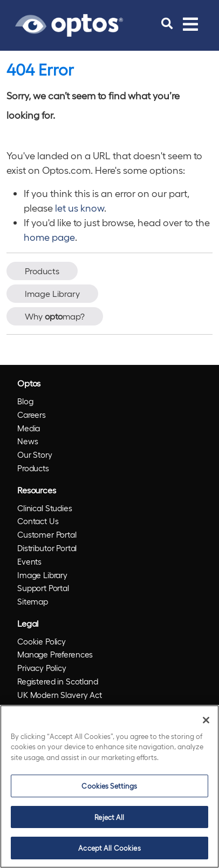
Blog (25, 401)
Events (29, 561)
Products (42, 271)
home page (49, 237)
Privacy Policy (42, 668)
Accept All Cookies (109, 848)
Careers (32, 415)
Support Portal (43, 588)
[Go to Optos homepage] (69, 24)
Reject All (109, 817)
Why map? (55, 316)
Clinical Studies (45, 508)
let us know (80, 208)
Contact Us (38, 521)
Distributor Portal (47, 548)
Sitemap (33, 601)
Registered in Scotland (58, 681)
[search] (167, 24)
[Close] (206, 720)
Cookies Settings (109, 786)
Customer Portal (47, 534)
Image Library (52, 293)
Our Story (35, 455)
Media (29, 428)
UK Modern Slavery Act (60, 695)
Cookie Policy (42, 641)
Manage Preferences (55, 654)
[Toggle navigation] (190, 24)
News (28, 441)
